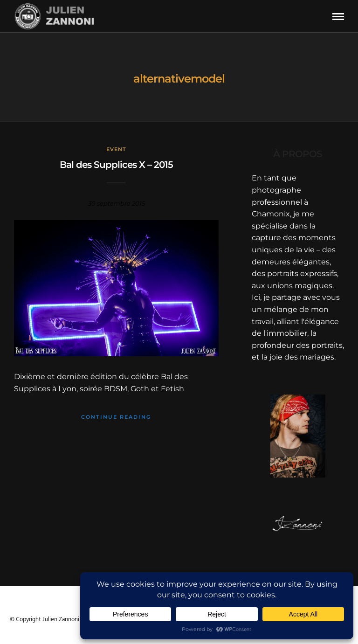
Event (116, 149)
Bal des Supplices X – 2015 (116, 165)
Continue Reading (116, 417)
